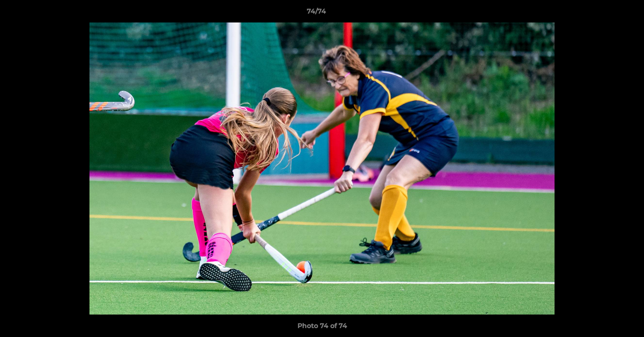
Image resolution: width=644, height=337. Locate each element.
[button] (605, 14)
